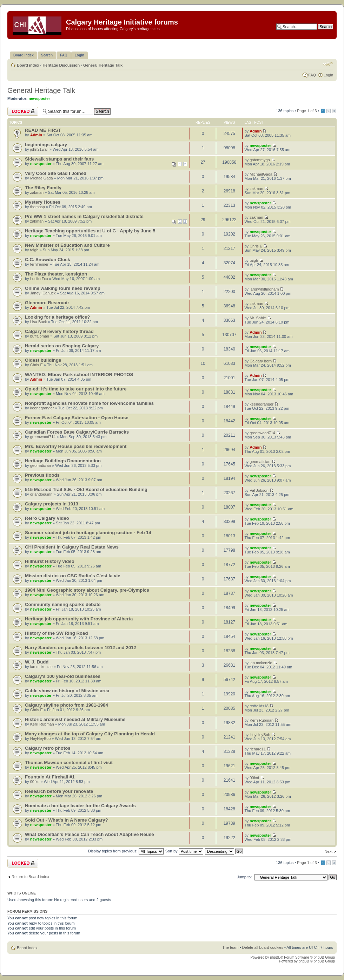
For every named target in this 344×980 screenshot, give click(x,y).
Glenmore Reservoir (47, 303)
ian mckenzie (41, 667)
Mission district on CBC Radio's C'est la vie (73, 576)
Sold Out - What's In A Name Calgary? (67, 820)
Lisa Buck (39, 322)
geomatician (41, 465)
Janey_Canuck (43, 293)
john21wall (39, 149)
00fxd (35, 782)
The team (230, 947)
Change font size (328, 64)
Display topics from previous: (126, 851)
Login (328, 75)
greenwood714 (43, 437)
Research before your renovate (59, 791)
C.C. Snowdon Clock (48, 260)
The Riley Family (43, 188)
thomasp (38, 207)
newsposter (39, 98)
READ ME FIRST (43, 130)
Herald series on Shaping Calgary (62, 346)
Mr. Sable (258, 318)
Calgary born (261, 361)
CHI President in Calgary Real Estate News (72, 547)
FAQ (312, 75)
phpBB (275, 957)
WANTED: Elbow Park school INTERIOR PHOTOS (79, 375)
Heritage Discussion (61, 65)
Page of (307, 111)
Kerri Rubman (42, 724)
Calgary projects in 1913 (52, 504)
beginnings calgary (46, 145)
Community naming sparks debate (63, 604)
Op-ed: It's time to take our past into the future (76, 389)
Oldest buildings (43, 360)
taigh (34, 250)
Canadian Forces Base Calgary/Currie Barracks (77, 432)
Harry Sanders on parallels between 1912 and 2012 (81, 648)
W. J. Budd (37, 662)
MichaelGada (42, 178)
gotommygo (260, 160)
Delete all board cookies (263, 947)
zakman (37, 192)
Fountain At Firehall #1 (50, 777)
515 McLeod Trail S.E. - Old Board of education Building (86, 489)
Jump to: (244, 877)
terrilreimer (39, 264)
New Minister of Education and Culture (67, 245)
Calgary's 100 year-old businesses (63, 676)
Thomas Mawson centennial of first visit (69, 763)
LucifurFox (39, 279)
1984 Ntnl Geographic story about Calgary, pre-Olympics (87, 590)
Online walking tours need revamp (63, 288)
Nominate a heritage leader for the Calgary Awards (80, 806)
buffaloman (40, 336)
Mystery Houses (43, 202)
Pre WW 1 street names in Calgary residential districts (84, 216)
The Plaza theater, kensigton (56, 274)
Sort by (184, 851)
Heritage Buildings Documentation (63, 461)
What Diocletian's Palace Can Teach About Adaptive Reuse (90, 834)
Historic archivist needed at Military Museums (75, 719)
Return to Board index (30, 877)
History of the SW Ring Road (57, 633)
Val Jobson (259, 490)
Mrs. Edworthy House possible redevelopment (76, 446)
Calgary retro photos (48, 748)
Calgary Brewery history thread (59, 331)
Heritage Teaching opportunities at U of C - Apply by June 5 (90, 231)
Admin (36, 135)
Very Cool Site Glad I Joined (56, 173)
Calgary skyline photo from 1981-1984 (67, 705)
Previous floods (42, 475)
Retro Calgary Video (47, 518)
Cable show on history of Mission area (67, 691)
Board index (28, 65)
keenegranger (42, 408)
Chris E (256, 246)
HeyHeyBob (41, 739)
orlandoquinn (41, 494)
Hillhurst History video (50, 561)
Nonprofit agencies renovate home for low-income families (89, 403)
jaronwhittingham (264, 289)
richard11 (258, 749)
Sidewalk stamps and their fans (59, 159)
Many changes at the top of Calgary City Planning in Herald (90, 734)
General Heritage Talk (103, 65)
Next (328, 851)
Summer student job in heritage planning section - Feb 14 (88, 533)
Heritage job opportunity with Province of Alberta (79, 619)
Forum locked (23, 111)
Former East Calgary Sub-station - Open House (77, 418)
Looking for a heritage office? (57, 317)
